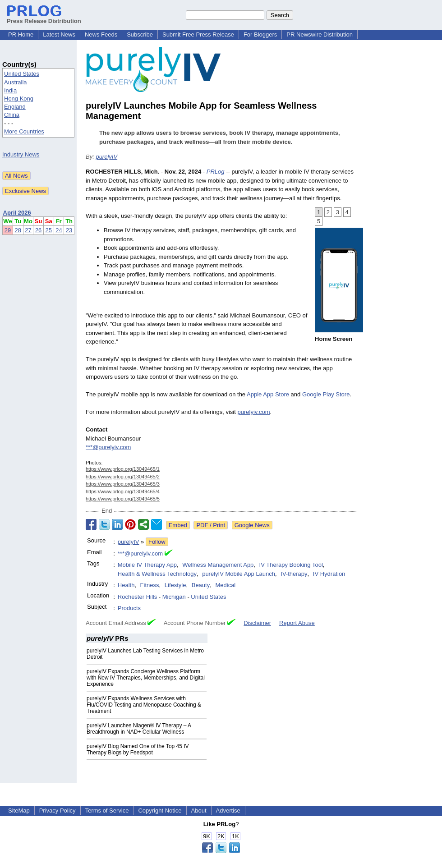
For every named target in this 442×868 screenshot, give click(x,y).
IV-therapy (294, 574)
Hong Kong (19, 99)
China (12, 115)
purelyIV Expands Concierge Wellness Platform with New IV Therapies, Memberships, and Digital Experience (146, 678)
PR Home (21, 34)
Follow (157, 542)
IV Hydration (329, 574)
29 (8, 230)
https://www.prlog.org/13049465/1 (123, 469)
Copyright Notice (160, 811)
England (15, 107)
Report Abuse (297, 623)
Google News (252, 525)
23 (69, 230)
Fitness (150, 585)
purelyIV (106, 157)
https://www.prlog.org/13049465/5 (123, 499)
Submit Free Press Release (198, 34)
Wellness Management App (218, 565)
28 (18, 230)
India (10, 90)
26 (38, 230)
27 (28, 230)
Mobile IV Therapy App (147, 565)
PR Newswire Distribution (320, 34)
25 (49, 230)
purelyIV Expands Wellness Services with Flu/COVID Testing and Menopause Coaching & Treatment (144, 705)
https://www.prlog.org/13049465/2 (123, 477)
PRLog (216, 172)
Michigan (174, 597)
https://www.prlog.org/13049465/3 (123, 484)
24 (59, 230)
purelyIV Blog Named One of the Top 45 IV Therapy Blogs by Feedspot (138, 749)
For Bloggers (260, 34)
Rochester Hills (137, 597)
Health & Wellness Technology (157, 574)
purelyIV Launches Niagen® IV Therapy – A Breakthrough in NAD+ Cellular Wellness (139, 729)
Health (126, 585)
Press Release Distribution (44, 18)
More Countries (24, 131)
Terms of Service (107, 811)
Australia (16, 82)
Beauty (201, 585)
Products (129, 608)
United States (22, 74)
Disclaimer (257, 623)
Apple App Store (268, 394)
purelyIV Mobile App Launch (239, 574)
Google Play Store (326, 394)
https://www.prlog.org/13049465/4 (123, 491)
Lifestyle (175, 585)
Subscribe (140, 34)
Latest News (59, 34)
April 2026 (17, 213)
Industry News (21, 154)
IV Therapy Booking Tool (291, 565)
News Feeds (101, 34)
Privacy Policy (58, 811)
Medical (225, 585)
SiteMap (19, 811)
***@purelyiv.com (108, 447)
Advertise (228, 811)
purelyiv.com (253, 412)
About (199, 811)
